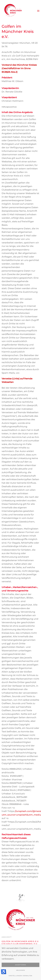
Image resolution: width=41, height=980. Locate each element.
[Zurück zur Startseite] (13, 11)
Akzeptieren (21, 965)
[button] (38, 11)
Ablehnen (21, 970)
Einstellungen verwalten (20, 976)
